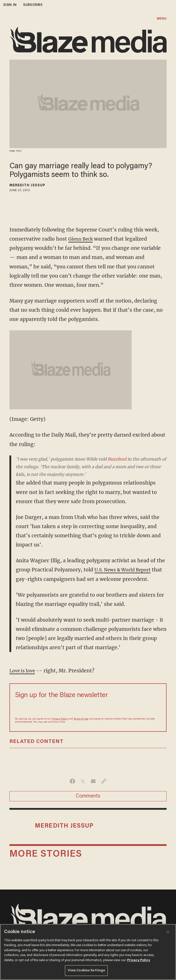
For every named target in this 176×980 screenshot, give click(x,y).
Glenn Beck (82, 239)
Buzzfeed (117, 459)
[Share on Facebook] (72, 790)
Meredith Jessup (28, 186)
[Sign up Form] (88, 717)
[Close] (168, 932)
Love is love (24, 680)
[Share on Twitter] (83, 790)
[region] (88, 952)
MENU (162, 19)
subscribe (33, 5)
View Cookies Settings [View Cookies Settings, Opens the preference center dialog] (86, 970)
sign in (10, 5)
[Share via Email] (93, 790)
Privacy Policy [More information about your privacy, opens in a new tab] (139, 960)
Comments (88, 805)
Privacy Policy (60, 728)
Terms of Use (81, 728)
